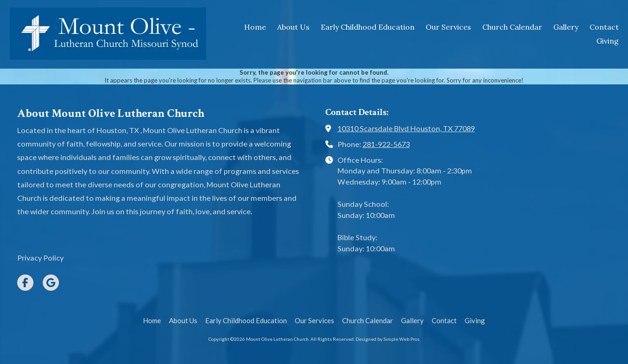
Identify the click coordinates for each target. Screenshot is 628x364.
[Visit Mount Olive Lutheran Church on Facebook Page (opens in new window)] (25, 283)
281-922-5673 (386, 144)
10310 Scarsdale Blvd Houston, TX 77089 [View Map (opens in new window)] (406, 128)
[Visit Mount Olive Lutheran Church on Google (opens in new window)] (51, 283)
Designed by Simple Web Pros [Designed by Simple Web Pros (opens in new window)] (388, 339)
